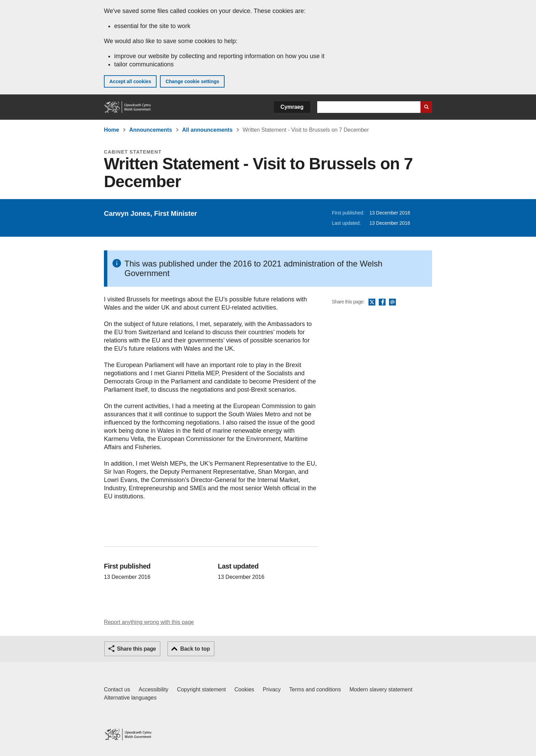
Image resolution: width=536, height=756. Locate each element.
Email (392, 302)
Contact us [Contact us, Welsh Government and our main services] (117, 689)
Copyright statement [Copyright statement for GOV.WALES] (202, 689)
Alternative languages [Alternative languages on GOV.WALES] (130, 698)
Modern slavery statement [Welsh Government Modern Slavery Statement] (381, 689)
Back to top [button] (195, 649)
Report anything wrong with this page (149, 622)
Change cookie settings (192, 81)
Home (111, 130)
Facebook (382, 302)
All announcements (207, 130)
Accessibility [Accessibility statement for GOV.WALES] (153, 689)
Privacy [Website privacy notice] (272, 689)
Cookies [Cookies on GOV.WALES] (244, 689)
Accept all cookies (130, 81)
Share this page (136, 649)
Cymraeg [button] (292, 107)
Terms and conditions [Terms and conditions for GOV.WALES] (315, 689)
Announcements (151, 130)
